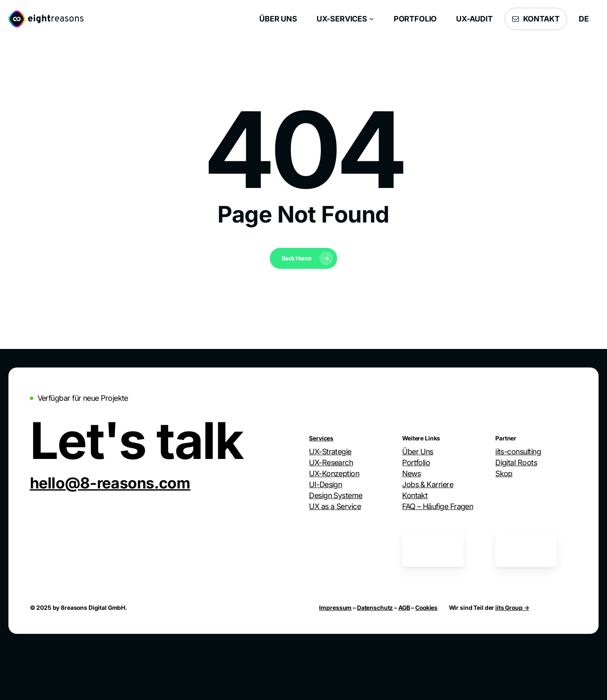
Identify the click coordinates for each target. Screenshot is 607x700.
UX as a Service (335, 506)
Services (321, 438)
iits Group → (512, 607)
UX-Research (331, 463)
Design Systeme (336, 495)
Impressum (335, 607)
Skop (504, 473)
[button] (110, 483)
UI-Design (325, 484)
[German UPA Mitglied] (433, 549)
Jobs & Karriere (428, 484)
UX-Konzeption (334, 473)
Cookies (426, 607)
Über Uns (418, 452)
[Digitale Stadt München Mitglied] (340, 549)
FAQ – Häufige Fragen (438, 506)
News (411, 473)
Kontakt (415, 495)
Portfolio (416, 463)
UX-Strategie (330, 452)
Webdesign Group (525, 484)
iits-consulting (518, 452)
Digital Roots (516, 463)
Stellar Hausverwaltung (533, 495)
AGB (404, 607)
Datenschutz (375, 607)
